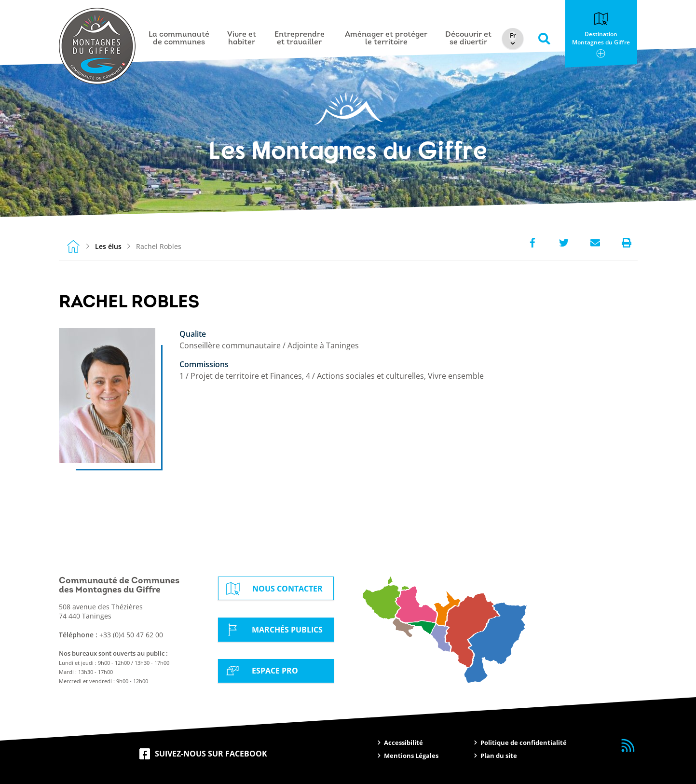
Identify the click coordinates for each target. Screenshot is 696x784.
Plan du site (499, 756)
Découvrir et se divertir (468, 39)
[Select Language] (513, 36)
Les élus (108, 246)
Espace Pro (260, 671)
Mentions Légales (411, 756)
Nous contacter (273, 589)
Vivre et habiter (242, 39)
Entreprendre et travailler (300, 39)
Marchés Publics (273, 630)
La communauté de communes (179, 39)
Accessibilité (403, 743)
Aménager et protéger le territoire (386, 39)
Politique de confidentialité (524, 743)
